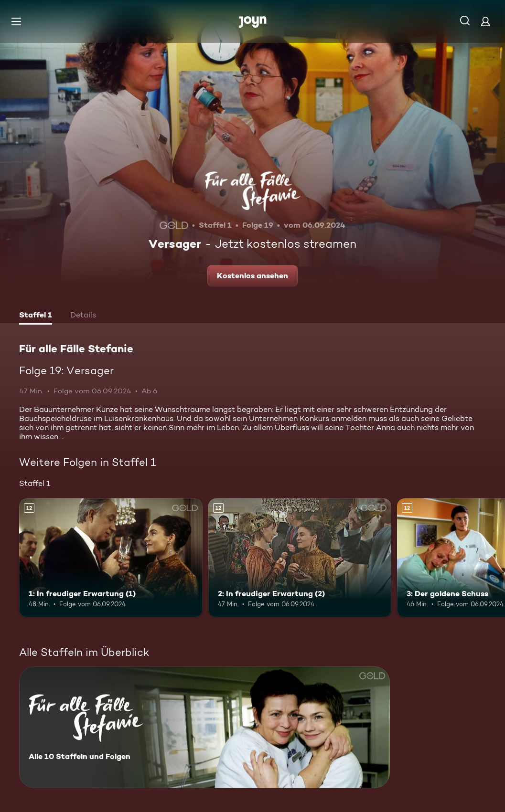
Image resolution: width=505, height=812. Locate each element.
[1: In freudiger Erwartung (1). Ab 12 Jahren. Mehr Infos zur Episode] (111, 558)
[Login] (485, 21)
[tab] (36, 316)
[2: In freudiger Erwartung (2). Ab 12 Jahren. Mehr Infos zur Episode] (300, 558)
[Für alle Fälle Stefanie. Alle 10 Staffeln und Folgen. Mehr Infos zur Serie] (204, 727)
